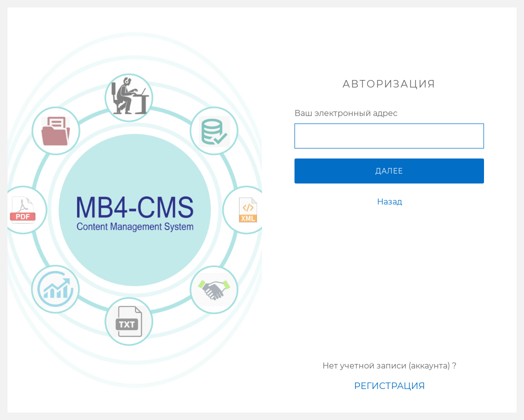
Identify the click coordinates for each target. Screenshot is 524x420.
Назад (389, 202)
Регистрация (389, 386)
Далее (389, 171)
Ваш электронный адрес (346, 113)
